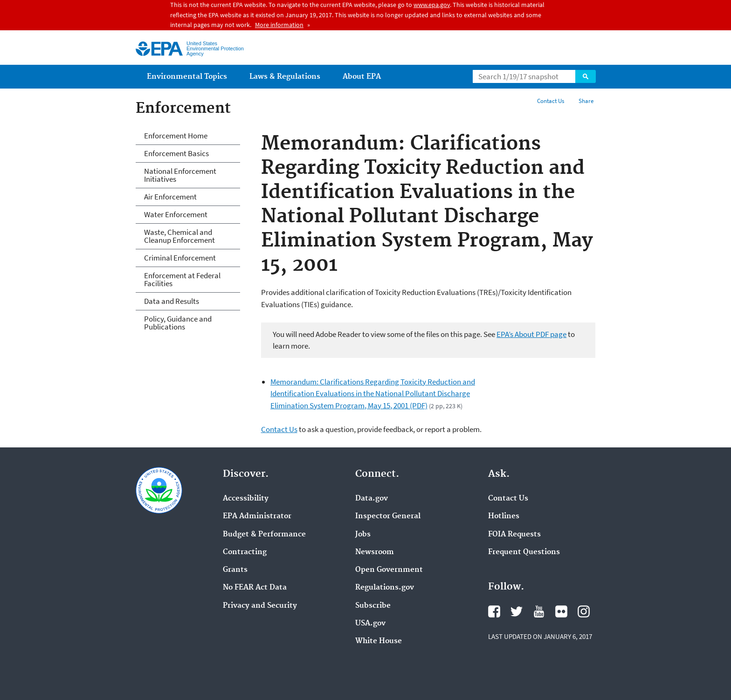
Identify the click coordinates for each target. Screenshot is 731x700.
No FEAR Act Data (255, 588)
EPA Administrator (257, 516)
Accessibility (246, 499)
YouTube (539, 611)
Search (586, 76)
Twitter (517, 611)
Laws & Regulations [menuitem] (285, 77)
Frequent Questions (524, 552)
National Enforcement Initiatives (180, 175)
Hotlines (504, 516)
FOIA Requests (514, 535)
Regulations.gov (385, 588)
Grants (235, 570)
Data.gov (372, 499)
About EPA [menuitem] (362, 77)
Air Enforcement (170, 197)
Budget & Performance (264, 535)
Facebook (494, 611)
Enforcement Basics (176, 153)
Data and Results (172, 301)
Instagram (584, 611)
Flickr (561, 611)
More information (279, 25)
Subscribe (373, 606)
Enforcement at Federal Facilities (182, 279)
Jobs (363, 535)
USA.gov (370, 624)
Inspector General (388, 516)
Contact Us (551, 101)
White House (379, 641)
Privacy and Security (260, 606)
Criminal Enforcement (180, 258)
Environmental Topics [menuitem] (187, 77)
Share (586, 101)
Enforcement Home (176, 136)
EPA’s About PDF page (531, 334)
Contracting (245, 552)
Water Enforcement (176, 214)
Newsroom (375, 552)
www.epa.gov (432, 5)
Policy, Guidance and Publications (178, 323)
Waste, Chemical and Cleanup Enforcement (179, 236)
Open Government (389, 570)
